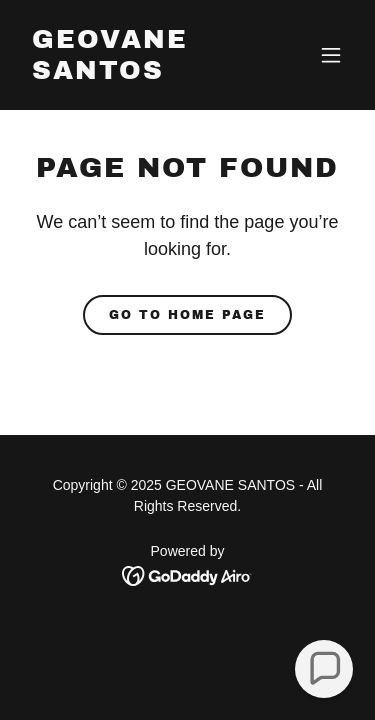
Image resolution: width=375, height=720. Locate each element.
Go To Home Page (187, 315)
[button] (331, 55)
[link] (138, 73)
